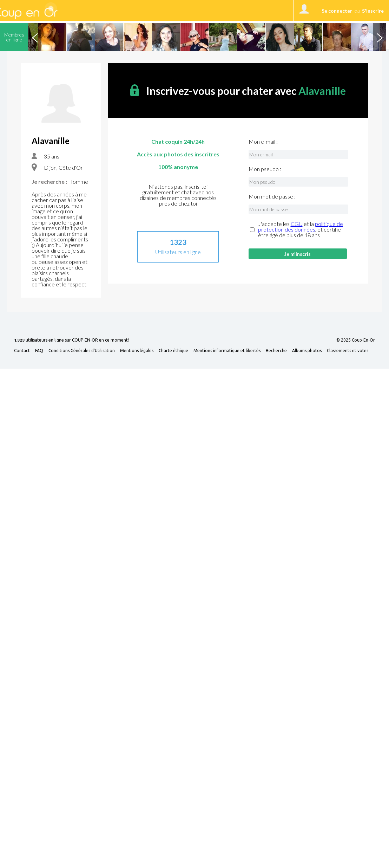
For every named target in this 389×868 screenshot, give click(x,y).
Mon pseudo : (265, 169)
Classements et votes (348, 351)
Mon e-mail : (263, 142)
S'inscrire (373, 11)
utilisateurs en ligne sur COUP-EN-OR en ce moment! (71, 340)
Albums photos (307, 351)
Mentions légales (137, 351)
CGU (297, 224)
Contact (22, 351)
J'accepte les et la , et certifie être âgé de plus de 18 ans (301, 229)
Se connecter (337, 11)
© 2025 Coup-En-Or (356, 340)
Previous (35, 37)
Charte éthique (173, 351)
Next (380, 37)
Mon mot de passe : (272, 196)
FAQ (39, 351)
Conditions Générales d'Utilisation (82, 351)
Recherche (276, 351)
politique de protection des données (301, 226)
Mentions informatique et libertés (227, 351)
